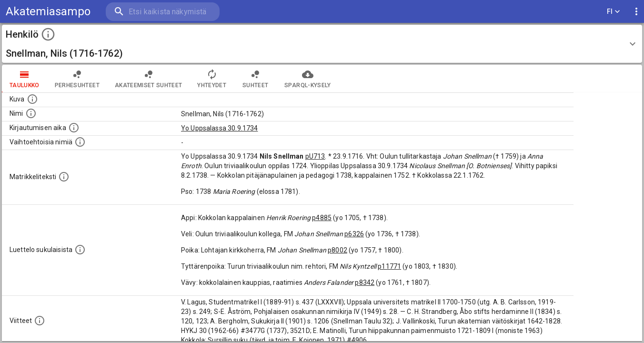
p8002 (337, 250)
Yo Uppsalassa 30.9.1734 (219, 128)
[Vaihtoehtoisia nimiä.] (80, 142)
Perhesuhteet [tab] (77, 79)
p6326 (354, 234)
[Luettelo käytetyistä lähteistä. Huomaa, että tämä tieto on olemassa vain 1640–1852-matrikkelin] (40, 321)
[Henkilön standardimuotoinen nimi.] (31, 113)
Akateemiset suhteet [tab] (149, 79)
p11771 (389, 266)
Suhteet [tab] (255, 79)
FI (614, 12)
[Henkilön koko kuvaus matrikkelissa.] (64, 177)
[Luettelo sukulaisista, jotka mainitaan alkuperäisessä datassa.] (80, 250)
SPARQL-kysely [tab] (307, 79)
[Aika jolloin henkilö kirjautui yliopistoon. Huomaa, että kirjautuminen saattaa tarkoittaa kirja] (74, 128)
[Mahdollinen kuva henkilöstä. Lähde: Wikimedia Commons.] (32, 99)
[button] (322, 44)
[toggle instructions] (48, 34)
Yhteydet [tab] (212, 79)
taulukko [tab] (25, 79)
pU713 (315, 156)
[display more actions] (636, 12)
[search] (162, 12)
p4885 (322, 218)
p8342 (365, 282)
